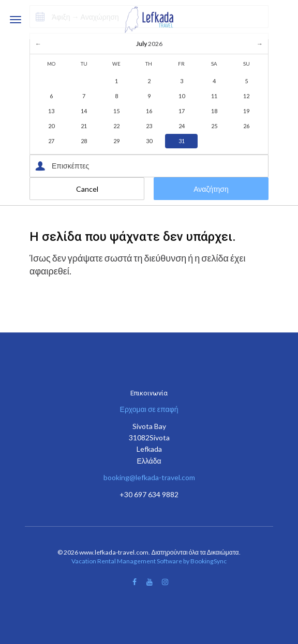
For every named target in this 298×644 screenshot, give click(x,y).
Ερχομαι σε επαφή (149, 409)
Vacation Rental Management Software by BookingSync (149, 561)
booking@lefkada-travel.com (149, 477)
